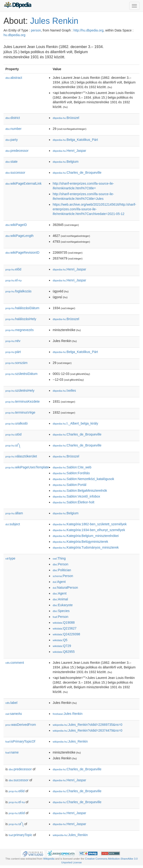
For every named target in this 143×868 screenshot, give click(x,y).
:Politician (62, 570)
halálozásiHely (21, 319)
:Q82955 (64, 652)
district (13, 118)
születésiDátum (21, 374)
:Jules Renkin (68, 714)
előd (13, 269)
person (36, 30)
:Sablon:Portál (69, 485)
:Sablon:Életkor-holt (73, 502)
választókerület (21, 456)
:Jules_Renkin (70, 741)
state (11, 162)
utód (13, 434)
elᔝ (13, 280)
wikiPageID (16, 225)
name (12, 752)
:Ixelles (64, 391)
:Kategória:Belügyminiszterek (80, 542)
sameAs (14, 714)
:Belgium (65, 162)
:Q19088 (64, 622)
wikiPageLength (20, 236)
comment (15, 663)
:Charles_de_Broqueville (77, 173)
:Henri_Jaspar (69, 151)
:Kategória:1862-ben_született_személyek (90, 524)
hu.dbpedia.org (14, 35)
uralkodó (16, 423)
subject (13, 524)
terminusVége (20, 412)
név (13, 341)
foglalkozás (18, 291)
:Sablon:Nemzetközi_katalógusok (83, 479)
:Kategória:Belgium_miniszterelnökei (86, 536)
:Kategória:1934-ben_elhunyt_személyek (89, 530)
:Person (60, 564)
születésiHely (20, 391)
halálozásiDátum (22, 308)
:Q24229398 (66, 634)
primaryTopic (20, 835)
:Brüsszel (66, 118)
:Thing (59, 558)
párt (13, 352)
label (11, 703)
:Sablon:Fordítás (71, 473)
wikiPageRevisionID (22, 252)
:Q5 (60, 640)
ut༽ (13, 445)
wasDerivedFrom (21, 725)
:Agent (59, 582)
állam (14, 513)
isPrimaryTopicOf (20, 741)
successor (15, 173)
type (10, 558)
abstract (14, 78)
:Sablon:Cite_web (72, 467)
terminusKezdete (23, 401)
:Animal (60, 599)
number (13, 129)
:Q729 (62, 646)
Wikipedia (49, 859)
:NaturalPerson (65, 588)
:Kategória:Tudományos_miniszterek (86, 547)
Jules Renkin (54, 21)
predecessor (17, 151)
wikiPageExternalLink (23, 183)
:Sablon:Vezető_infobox (76, 496)
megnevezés (20, 330)
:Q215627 (64, 628)
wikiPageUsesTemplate (27, 467)
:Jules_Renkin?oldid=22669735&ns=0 (87, 725)
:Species (61, 611)
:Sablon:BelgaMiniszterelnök (80, 491)
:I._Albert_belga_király (75, 423)
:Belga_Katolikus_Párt (75, 140)
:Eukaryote (63, 605)
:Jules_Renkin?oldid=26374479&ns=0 (87, 730)
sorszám (16, 363)
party (12, 140)
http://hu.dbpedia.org (88, 30)
